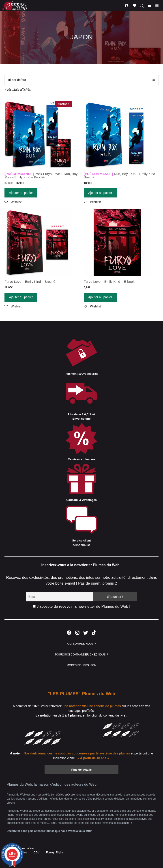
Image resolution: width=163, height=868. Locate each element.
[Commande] (81, 80)
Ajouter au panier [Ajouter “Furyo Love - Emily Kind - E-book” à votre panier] (100, 297)
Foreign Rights (55, 853)
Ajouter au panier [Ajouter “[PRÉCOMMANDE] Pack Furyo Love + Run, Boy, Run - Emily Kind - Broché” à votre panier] (21, 193)
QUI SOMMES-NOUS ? (82, 644)
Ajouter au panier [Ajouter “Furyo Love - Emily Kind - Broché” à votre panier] (21, 297)
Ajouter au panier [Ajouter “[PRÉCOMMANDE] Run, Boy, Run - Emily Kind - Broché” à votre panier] (100, 193)
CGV (36, 853)
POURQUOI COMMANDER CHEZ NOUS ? (81, 655)
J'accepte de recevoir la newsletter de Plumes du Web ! (81, 606)
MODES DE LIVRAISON (81, 665)
